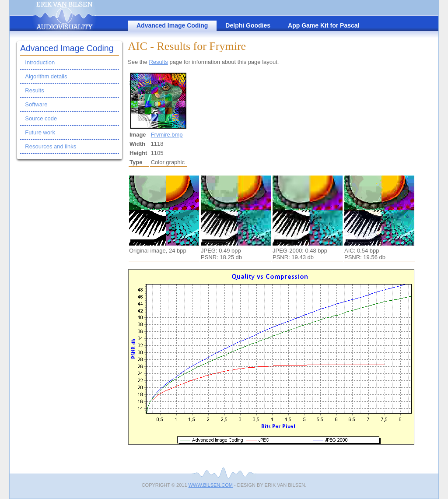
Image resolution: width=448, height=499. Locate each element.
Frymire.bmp (167, 135)
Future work (40, 132)
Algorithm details (46, 76)
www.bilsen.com (211, 485)
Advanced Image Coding (172, 25)
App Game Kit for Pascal (324, 25)
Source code (41, 118)
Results (34, 90)
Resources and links (51, 146)
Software (36, 104)
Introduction (40, 62)
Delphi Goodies (248, 25)
